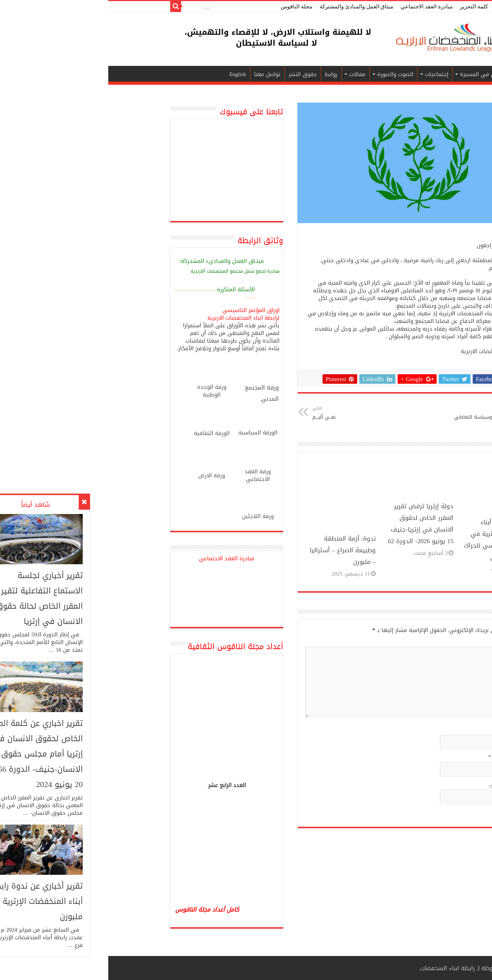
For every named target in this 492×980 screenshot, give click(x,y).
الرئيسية (416, 74)
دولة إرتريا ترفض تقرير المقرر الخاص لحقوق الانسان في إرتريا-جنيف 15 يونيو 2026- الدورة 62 (312, 523)
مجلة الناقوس (188, 7)
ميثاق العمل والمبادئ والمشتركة (248, 7)
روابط (223, 74)
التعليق (412, 642)
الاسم (414, 730)
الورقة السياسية (150, 432)
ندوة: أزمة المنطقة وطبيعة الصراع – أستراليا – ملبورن (235, 550)
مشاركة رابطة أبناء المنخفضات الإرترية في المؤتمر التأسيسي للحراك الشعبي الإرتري (389, 540)
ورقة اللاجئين (150, 516)
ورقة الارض (103, 475)
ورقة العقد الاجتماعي (149, 475)
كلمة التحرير (366, 7)
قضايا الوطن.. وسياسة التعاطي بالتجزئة (378, 418)
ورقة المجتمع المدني (154, 393)
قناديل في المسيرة (375, 74)
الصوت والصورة (287, 74)
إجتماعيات (328, 74)
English (129, 74)
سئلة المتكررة (125, 289)
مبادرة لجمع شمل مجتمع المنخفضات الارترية (127, 271)
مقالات (249, 74)
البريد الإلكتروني (402, 758)
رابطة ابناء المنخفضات (339, 968)
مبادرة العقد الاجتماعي (318, 7)
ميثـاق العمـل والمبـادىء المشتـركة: (113, 261)
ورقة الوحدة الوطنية (104, 391)
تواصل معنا (159, 74)
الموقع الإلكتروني (402, 785)
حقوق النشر (194, 74)
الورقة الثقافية (104, 433)
